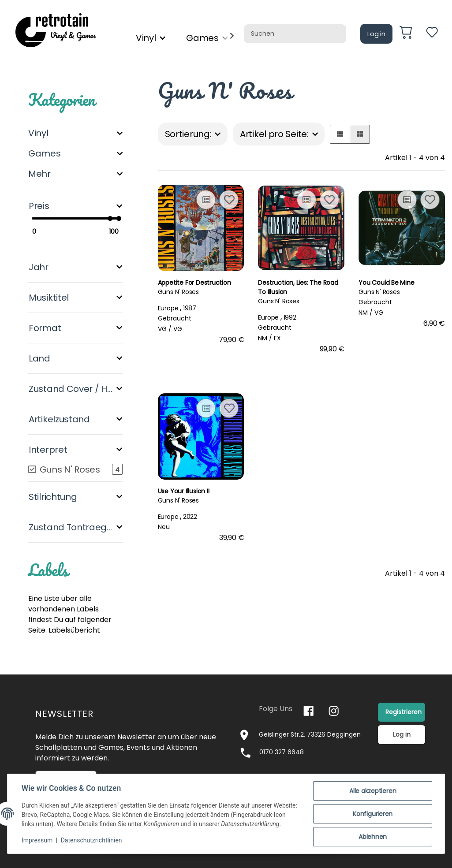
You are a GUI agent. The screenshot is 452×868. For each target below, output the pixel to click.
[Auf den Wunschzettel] (229, 200)
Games (45, 153)
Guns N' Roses (178, 292)
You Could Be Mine (386, 283)
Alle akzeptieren (373, 791)
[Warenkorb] (409, 34)
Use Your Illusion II (184, 491)
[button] (340, 134)
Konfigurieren (373, 814)
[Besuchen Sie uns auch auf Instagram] (334, 711)
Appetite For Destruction (194, 283)
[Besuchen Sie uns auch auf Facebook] (308, 711)
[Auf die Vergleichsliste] (206, 200)
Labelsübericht (74, 630)
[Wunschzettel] (432, 34)
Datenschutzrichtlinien (92, 841)
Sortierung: (188, 134)
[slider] (110, 218)
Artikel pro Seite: (274, 134)
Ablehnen (373, 837)
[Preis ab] (48, 232)
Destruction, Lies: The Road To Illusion (298, 287)
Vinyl (38, 133)
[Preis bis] (103, 232)
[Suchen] (295, 34)
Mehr (39, 174)
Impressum (37, 841)
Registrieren (403, 712)
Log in (376, 34)
